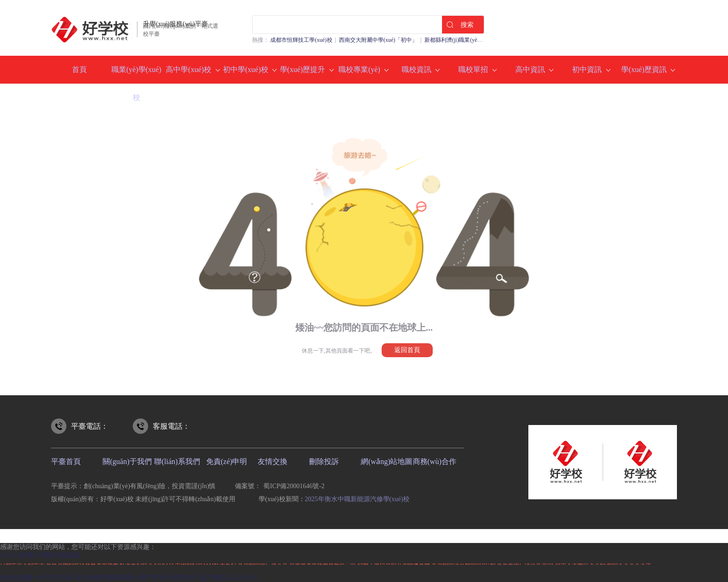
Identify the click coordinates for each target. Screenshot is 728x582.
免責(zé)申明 (227, 461)
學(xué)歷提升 (303, 69)
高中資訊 (530, 69)
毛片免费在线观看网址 (106, 578)
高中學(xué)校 (188, 69)
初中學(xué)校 (246, 69)
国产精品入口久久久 (229, 578)
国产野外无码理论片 (169, 578)
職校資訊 (416, 69)
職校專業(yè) (359, 69)
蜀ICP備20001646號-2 (294, 486)
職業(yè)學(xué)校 (136, 83)
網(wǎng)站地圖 (387, 461)
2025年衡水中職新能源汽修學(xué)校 (357, 499)
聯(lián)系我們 (177, 461)
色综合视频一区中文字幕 (36, 578)
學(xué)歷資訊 (644, 69)
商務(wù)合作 (435, 461)
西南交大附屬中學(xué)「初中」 (378, 40)
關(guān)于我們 (127, 461)
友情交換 (273, 461)
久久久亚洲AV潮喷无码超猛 (40, 555)
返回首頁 (407, 350)
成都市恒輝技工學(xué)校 (301, 40)
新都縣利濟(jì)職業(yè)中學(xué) (463, 40)
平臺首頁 (66, 461)
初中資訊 (587, 69)
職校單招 (473, 69)
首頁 (79, 69)
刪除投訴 (324, 461)
